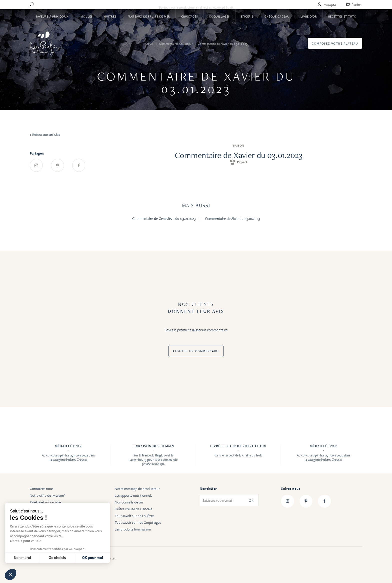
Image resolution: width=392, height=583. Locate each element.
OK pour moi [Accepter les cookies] (93, 558)
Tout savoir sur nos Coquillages (138, 522)
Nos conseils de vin (129, 502)
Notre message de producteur (137, 489)
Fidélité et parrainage (45, 502)
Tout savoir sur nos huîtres (134, 516)
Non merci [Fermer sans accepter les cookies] (22, 558)
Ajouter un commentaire (196, 351)
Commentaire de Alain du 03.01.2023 (232, 219)
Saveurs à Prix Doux (52, 16)
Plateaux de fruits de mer (149, 16)
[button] (10, 574)
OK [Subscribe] (251, 501)
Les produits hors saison (133, 529)
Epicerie (247, 16)
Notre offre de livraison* (47, 495)
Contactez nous (42, 489)
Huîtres (110, 16)
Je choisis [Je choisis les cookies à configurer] (57, 558)
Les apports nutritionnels (133, 495)
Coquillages (219, 16)
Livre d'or (309, 16)
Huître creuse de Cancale (133, 509)
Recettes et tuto (342, 16)
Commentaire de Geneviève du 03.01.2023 (164, 219)
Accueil (150, 44)
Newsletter (208, 488)
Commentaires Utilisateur (176, 44)
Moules (86, 16)
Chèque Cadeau (277, 16)
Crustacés (189, 16)
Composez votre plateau (335, 43)
